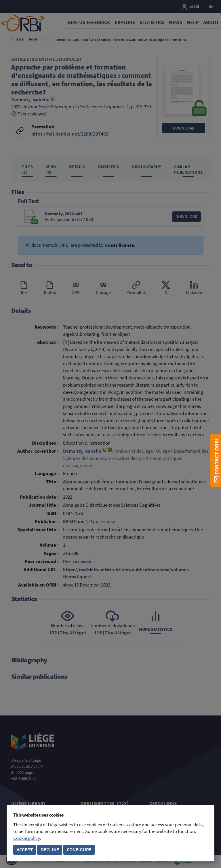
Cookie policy (26, 838)
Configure (79, 850)
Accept (25, 850)
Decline (50, 850)
